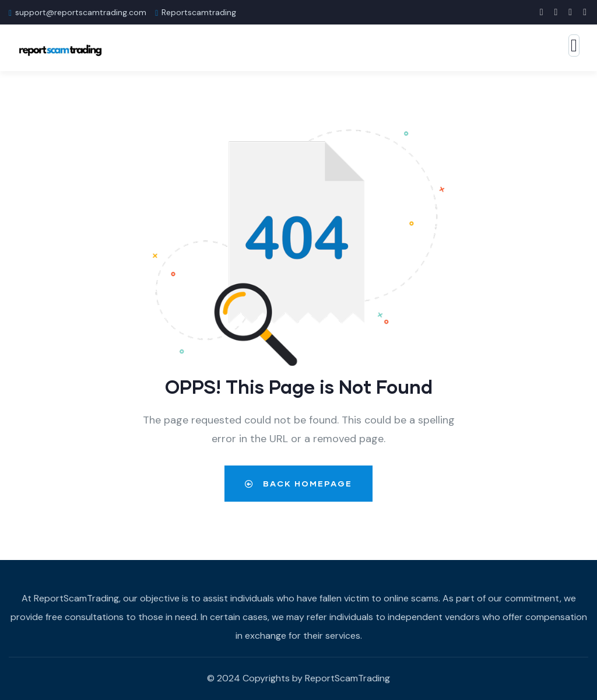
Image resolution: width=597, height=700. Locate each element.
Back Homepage (298, 483)
